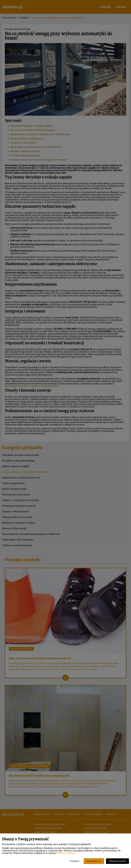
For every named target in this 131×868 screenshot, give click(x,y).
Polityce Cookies (65, 853)
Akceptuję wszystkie (117, 861)
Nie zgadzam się (94, 861)
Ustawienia (74, 861)
